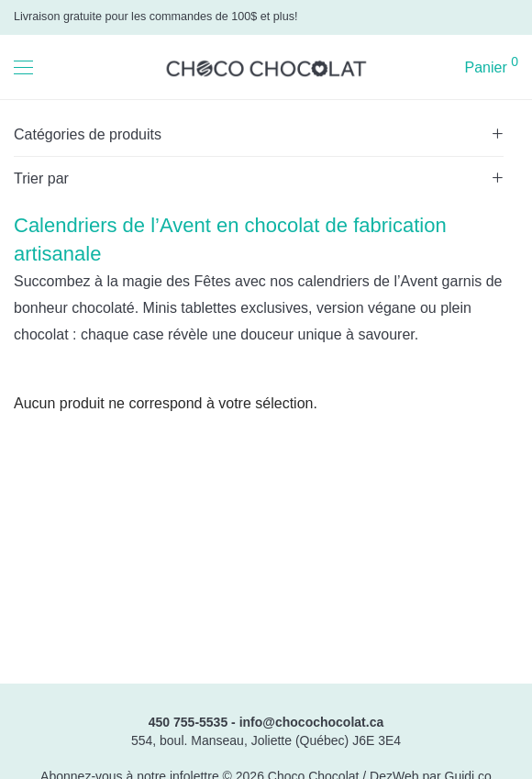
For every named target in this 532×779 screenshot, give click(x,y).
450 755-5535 (188, 722)
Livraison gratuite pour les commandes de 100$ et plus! (155, 17)
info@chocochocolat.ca (312, 722)
